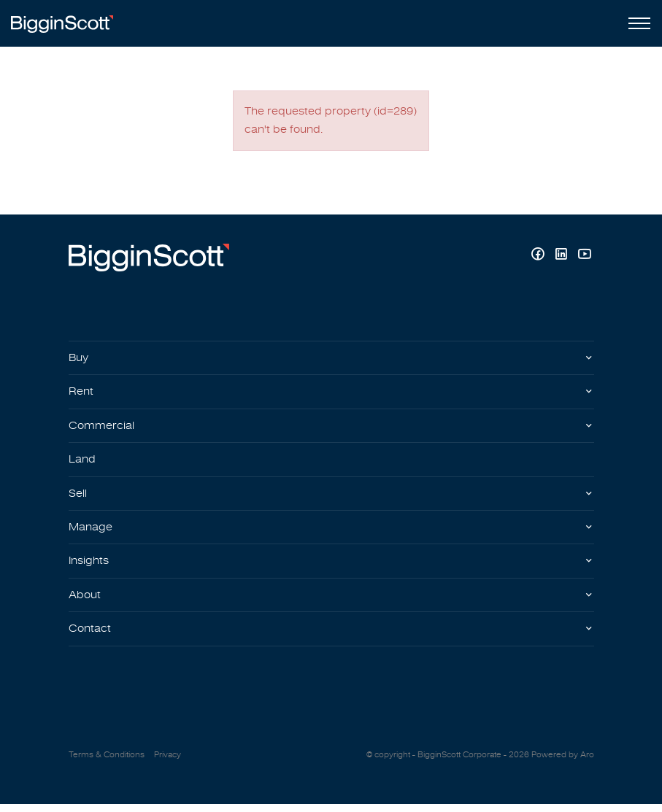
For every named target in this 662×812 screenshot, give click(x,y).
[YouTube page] (584, 257)
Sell (78, 498)
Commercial (103, 429)
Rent (82, 394)
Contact (91, 636)
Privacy (168, 762)
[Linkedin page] (563, 257)
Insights (91, 567)
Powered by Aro (563, 762)
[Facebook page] (539, 257)
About (86, 602)
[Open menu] (636, 23)
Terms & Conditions (107, 762)
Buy (80, 360)
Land (83, 463)
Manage (92, 533)
